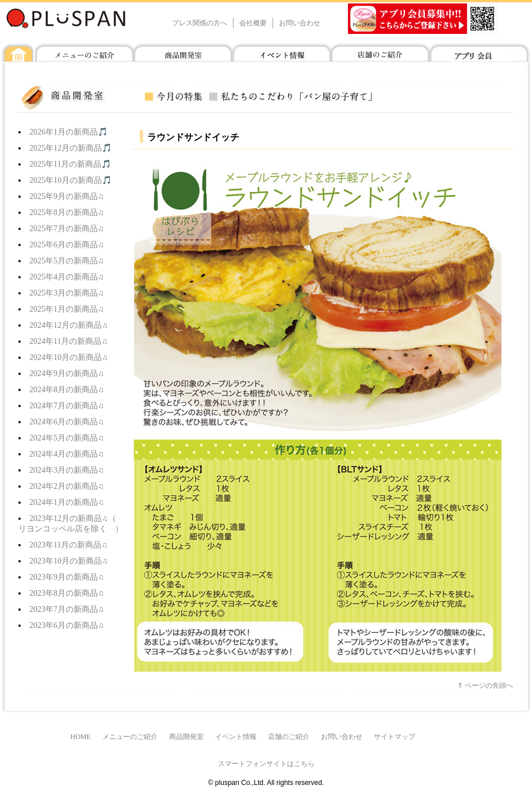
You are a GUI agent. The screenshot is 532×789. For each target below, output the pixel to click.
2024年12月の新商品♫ (69, 325)
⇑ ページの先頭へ (485, 685)
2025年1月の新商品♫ (67, 309)
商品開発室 (186, 737)
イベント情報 (236, 737)
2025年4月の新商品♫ (67, 277)
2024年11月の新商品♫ (68, 341)
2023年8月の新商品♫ (67, 593)
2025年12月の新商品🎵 (70, 148)
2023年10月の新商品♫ (69, 561)
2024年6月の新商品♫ (67, 422)
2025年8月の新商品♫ (67, 212)
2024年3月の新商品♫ (67, 470)
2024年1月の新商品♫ (67, 502)
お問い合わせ (300, 23)
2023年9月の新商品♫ (67, 577)
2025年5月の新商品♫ (67, 261)
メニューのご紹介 (130, 737)
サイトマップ (395, 737)
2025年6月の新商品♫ (67, 245)
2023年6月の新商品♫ (67, 625)
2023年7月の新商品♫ (67, 609)
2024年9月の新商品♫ (67, 374)
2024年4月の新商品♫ (67, 454)
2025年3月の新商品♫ (67, 293)
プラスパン (85, 18)
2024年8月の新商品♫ (67, 390)
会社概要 (253, 23)
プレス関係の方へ (200, 23)
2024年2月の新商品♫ (67, 486)
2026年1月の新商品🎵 (68, 132)
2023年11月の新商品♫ (68, 545)
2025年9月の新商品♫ (67, 196)
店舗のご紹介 (289, 737)
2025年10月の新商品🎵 (70, 180)
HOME (81, 737)
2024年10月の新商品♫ (69, 357)
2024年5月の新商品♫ (67, 438)
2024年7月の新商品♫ (67, 406)
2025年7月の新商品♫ (67, 229)
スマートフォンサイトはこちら (266, 764)
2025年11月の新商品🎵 (70, 164)
